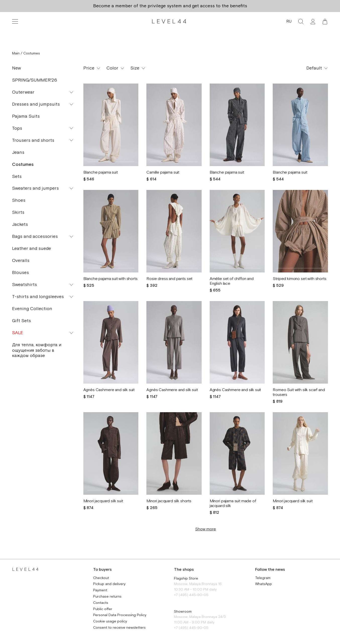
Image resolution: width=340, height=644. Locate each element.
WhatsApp (264, 584)
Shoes (19, 200)
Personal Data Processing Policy (120, 615)
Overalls (21, 261)
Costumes (23, 164)
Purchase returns (107, 597)
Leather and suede (32, 248)
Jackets (20, 224)
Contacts (101, 603)
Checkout (101, 578)
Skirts (18, 212)
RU (289, 21)
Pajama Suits (26, 116)
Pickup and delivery (109, 584)
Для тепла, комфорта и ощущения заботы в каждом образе (37, 350)
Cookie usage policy (110, 622)
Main (16, 53)
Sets (17, 176)
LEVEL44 (170, 21)
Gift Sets (21, 321)
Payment (100, 590)
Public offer (103, 609)
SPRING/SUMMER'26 (35, 80)
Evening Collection (32, 309)
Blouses (20, 273)
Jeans (18, 152)
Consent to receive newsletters (119, 628)
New (16, 68)
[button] (325, 22)
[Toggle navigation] (15, 22)
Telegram (263, 578)
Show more (206, 529)
